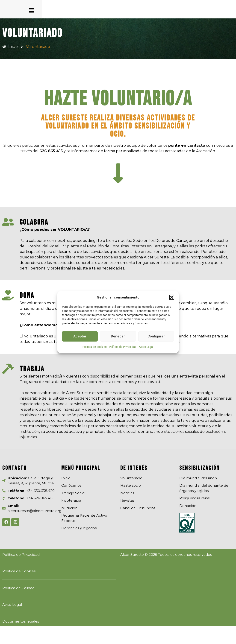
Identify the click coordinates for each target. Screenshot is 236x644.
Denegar (118, 336)
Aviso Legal (146, 347)
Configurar (156, 336)
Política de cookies (95, 347)
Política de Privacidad (123, 347)
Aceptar (80, 336)
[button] (172, 297)
